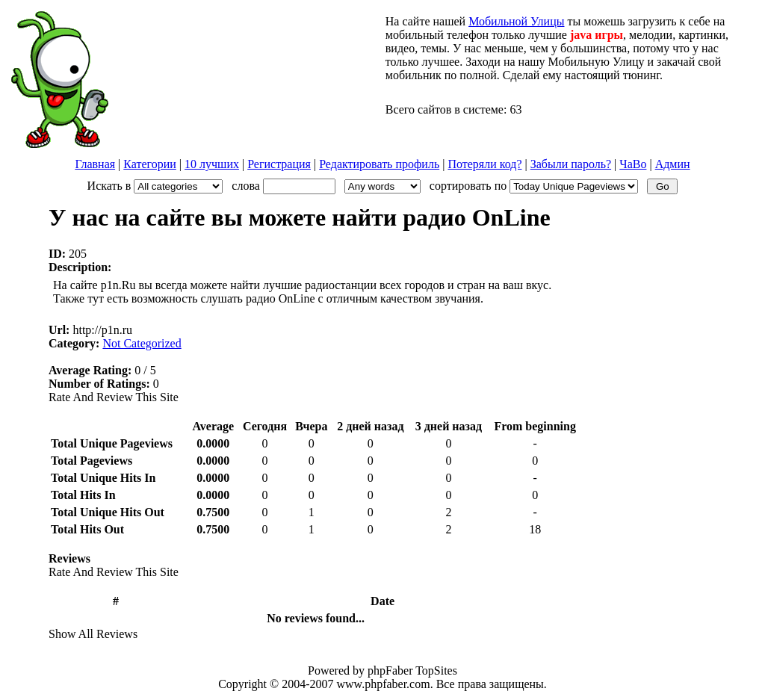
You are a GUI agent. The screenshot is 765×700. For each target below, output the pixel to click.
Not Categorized (142, 343)
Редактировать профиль (379, 164)
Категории (150, 164)
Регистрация (279, 164)
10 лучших (212, 164)
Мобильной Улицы (516, 21)
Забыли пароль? (571, 164)
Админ (673, 164)
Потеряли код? (484, 164)
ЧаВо (633, 164)
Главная (95, 164)
